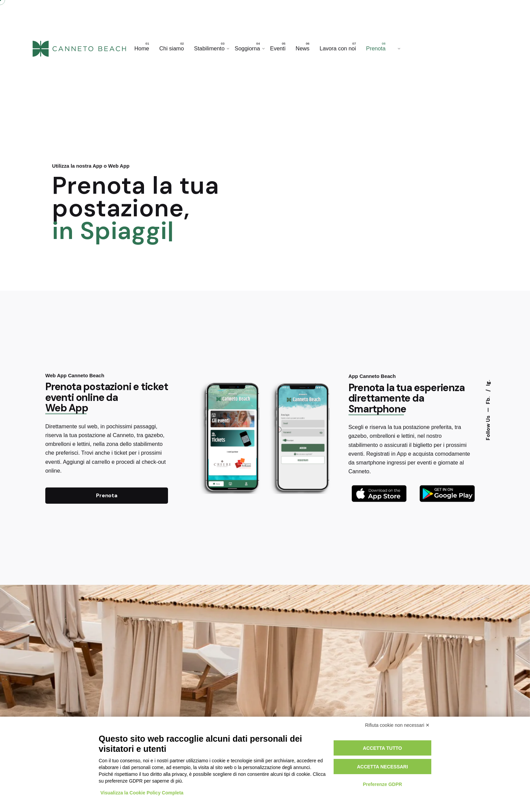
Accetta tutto (383, 748)
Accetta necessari (382, 767)
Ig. (488, 383)
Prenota (107, 496)
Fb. (488, 400)
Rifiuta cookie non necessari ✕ (397, 725)
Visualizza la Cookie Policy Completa (142, 793)
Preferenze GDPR (382, 784)
